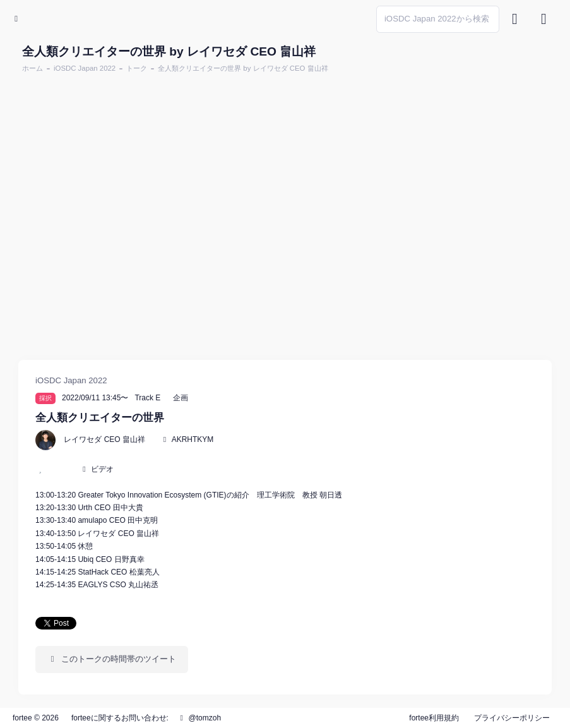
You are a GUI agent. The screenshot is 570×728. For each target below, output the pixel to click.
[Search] (438, 19)
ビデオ (102, 469)
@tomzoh (199, 718)
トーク (137, 68)
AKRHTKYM (193, 439)
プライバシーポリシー (512, 718)
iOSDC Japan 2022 (85, 68)
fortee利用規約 (434, 718)
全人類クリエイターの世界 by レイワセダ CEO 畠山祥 (243, 68)
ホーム (33, 68)
